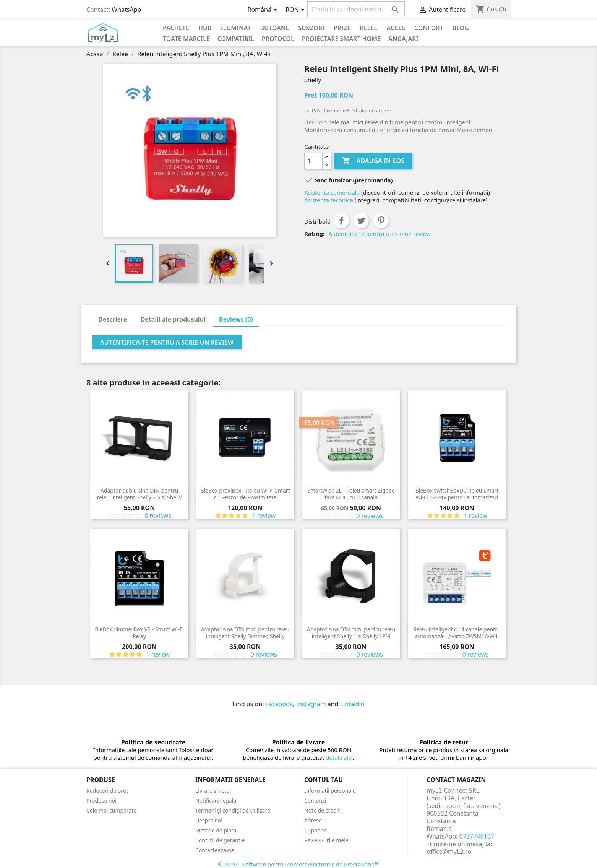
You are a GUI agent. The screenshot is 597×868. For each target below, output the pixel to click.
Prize (342, 28)
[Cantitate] (313, 161)
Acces (396, 28)
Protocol (278, 39)
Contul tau (324, 780)
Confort (429, 28)
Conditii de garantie (220, 840)
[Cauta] (356, 9)
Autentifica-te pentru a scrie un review (379, 234)
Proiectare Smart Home (341, 39)
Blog (461, 28)
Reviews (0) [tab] (236, 319)
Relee (368, 28)
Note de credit (322, 810)
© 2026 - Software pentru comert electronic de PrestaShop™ (298, 864)
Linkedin (352, 704)
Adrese (313, 820)
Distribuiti (341, 221)
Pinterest (381, 221)
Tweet (361, 221)
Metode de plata (216, 830)
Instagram (311, 704)
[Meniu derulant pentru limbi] (264, 10)
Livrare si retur (213, 791)
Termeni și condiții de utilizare (233, 810)
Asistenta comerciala (332, 192)
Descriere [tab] (113, 319)
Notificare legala (216, 801)
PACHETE (176, 28)
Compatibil (236, 39)
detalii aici (339, 757)
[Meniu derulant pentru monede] (296, 10)
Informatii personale (330, 791)
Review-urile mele (326, 840)
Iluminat (236, 28)
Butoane (275, 28)
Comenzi (315, 801)
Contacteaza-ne (215, 850)
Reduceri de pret (107, 791)
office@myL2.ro (449, 852)
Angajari (403, 39)
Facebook (279, 704)
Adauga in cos (373, 161)
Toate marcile (186, 39)
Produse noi (101, 801)
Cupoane (316, 830)
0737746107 (477, 836)
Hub (205, 28)
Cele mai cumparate (111, 810)
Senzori (311, 28)
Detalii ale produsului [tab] (173, 319)
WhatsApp (126, 10)
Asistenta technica (329, 200)
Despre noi (209, 820)
